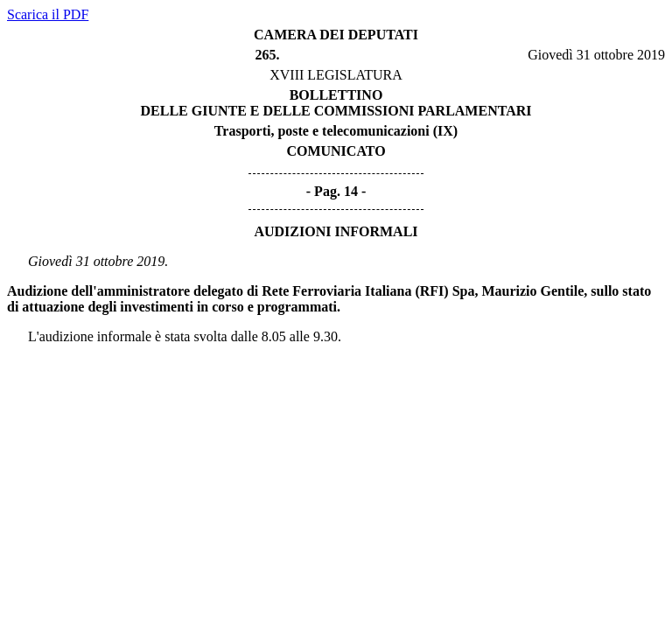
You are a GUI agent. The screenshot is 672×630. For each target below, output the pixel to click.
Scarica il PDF (48, 14)
